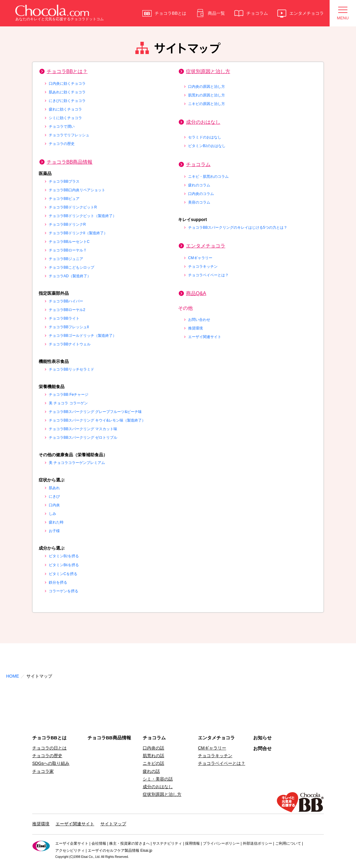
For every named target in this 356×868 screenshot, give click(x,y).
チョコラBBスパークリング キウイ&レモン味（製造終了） (97, 420)
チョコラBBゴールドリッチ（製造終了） (83, 336)
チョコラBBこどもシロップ (72, 267)
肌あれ (54, 488)
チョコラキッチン (203, 267)
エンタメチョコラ (206, 246)
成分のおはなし (203, 122)
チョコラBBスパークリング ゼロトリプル (83, 438)
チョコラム (198, 164)
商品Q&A (196, 293)
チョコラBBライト (64, 318)
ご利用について (288, 843)
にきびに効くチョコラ (67, 101)
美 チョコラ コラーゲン (68, 403)
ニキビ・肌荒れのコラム (208, 177)
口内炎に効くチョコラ (67, 84)
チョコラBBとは (49, 738)
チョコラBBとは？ (67, 71)
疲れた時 (56, 522)
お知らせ (262, 738)
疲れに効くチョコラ (65, 109)
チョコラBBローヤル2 (67, 310)
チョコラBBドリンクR (67, 224)
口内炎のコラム (201, 194)
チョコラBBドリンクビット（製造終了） (83, 216)
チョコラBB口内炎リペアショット (77, 190)
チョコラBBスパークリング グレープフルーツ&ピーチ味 (95, 412)
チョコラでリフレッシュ (69, 135)
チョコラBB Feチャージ (69, 395)
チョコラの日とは (49, 748)
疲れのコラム (199, 185)
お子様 (54, 531)
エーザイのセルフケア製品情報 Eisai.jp (120, 850)
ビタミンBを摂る (64, 556)
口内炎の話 (153, 748)
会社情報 (99, 843)
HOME (13, 676)
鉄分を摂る (58, 582)
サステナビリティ (167, 843)
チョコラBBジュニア (66, 259)
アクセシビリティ (70, 850)
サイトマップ (113, 824)
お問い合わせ (199, 320)
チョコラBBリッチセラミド (72, 369)
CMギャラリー (200, 258)
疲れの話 (151, 771)
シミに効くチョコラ (65, 118)
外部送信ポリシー (257, 843)
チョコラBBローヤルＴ (68, 250)
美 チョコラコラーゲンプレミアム (77, 463)
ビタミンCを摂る (63, 574)
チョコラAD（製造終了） (70, 276)
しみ (52, 514)
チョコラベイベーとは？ (208, 275)
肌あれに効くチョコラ (67, 92)
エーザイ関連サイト (205, 337)
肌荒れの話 (153, 756)
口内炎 (54, 505)
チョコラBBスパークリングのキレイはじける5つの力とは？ (238, 228)
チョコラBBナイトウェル (70, 344)
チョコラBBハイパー (66, 301)
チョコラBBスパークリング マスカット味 (83, 429)
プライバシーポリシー (221, 843)
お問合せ (262, 748)
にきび (54, 496)
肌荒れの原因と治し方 (207, 95)
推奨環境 (195, 328)
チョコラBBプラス (64, 181)
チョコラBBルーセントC (69, 242)
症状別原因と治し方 (208, 71)
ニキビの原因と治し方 (207, 104)
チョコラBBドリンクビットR (73, 207)
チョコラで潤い (62, 127)
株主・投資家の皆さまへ (130, 843)
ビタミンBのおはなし (207, 146)
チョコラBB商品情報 (70, 162)
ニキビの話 (153, 763)
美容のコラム (199, 202)
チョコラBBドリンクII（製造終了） (78, 233)
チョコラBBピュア (64, 199)
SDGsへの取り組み (51, 763)
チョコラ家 (43, 771)
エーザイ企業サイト (72, 843)
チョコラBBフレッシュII (69, 327)
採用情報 (192, 843)
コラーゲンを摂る (64, 591)
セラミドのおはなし (205, 137)
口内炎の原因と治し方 (207, 87)
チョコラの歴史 (62, 144)
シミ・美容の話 (158, 779)
